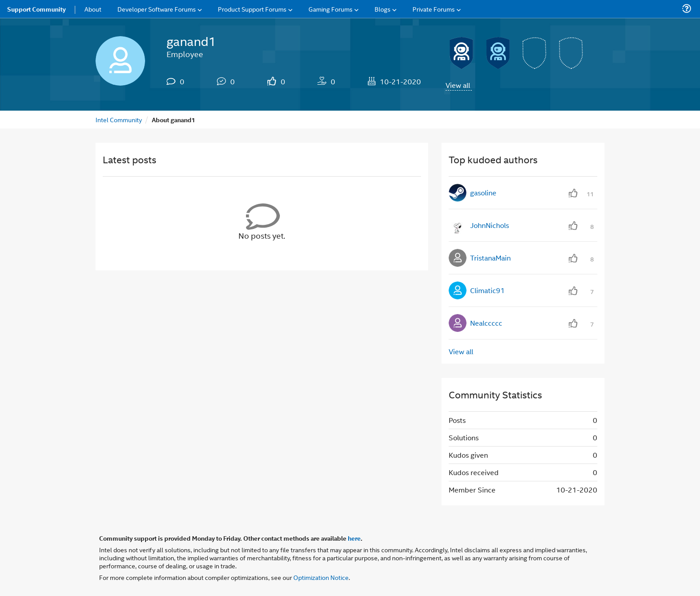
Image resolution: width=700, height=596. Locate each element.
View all (458, 85)
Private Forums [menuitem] (434, 9)
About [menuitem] (93, 9)
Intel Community (119, 119)
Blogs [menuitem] (383, 9)
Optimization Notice (321, 577)
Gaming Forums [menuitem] (331, 9)
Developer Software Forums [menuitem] (157, 9)
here (354, 538)
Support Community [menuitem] (36, 9)
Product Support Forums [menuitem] (252, 9)
